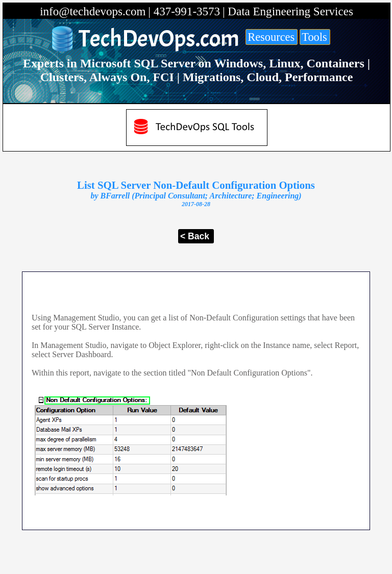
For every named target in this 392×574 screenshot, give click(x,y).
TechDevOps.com (159, 39)
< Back (195, 236)
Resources (271, 37)
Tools (314, 37)
